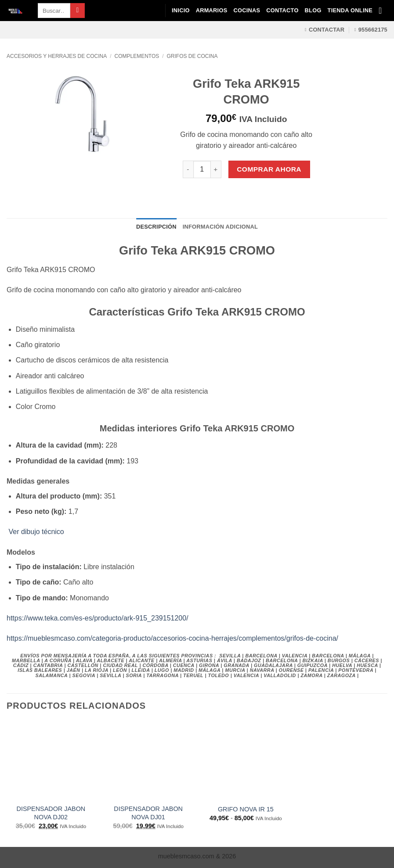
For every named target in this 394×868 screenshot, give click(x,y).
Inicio (181, 10)
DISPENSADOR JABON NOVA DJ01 (148, 813)
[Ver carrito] (383, 11)
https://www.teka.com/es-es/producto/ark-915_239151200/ (98, 618)
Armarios (212, 10)
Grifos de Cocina (192, 56)
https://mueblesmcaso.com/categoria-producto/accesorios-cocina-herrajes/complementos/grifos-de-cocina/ (172, 638)
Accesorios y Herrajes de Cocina (57, 56)
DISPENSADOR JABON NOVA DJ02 (51, 813)
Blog (313, 10)
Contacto (282, 10)
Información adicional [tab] (220, 227)
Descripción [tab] (156, 227)
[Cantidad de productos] (202, 169)
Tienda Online (350, 10)
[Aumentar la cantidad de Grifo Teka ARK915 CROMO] (216, 169)
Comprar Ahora (269, 169)
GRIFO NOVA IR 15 (246, 809)
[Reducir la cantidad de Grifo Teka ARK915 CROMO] (188, 169)
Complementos (137, 56)
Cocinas (247, 10)
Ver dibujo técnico (35, 532)
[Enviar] (78, 11)
